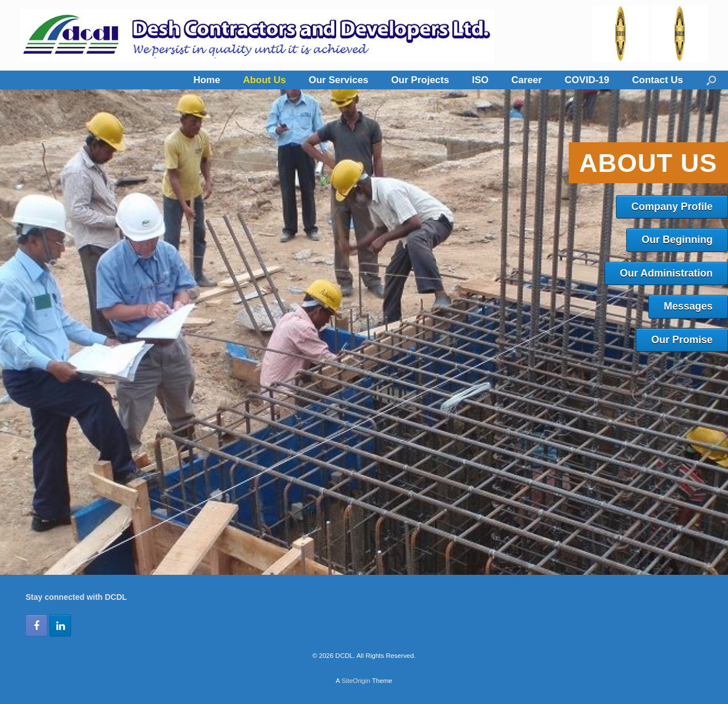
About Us (264, 80)
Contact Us (657, 80)
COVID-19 (587, 80)
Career (527, 80)
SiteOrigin (356, 681)
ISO (480, 80)
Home (207, 80)
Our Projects (420, 80)
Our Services (339, 80)
